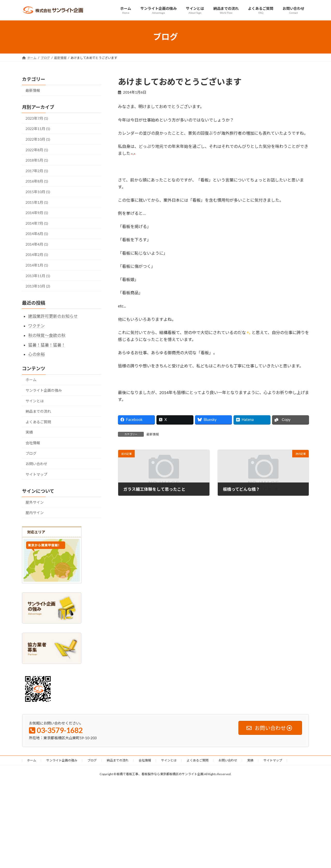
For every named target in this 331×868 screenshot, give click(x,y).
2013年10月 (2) (38, 286)
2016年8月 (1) (37, 181)
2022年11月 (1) (38, 129)
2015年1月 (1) (37, 202)
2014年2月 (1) (37, 255)
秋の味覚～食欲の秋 (47, 335)
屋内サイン (35, 513)
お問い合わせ (36, 464)
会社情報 (33, 443)
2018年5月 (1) (37, 160)
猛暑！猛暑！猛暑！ (47, 345)
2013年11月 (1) (38, 276)
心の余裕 (36, 354)
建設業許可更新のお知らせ (53, 316)
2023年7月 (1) (37, 118)
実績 (29, 432)
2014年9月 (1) (37, 213)
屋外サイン (35, 502)
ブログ (31, 453)
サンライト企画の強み (44, 390)
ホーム (31, 380)
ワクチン (36, 326)
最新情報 (153, 434)
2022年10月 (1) (38, 139)
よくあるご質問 (38, 422)
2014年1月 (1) (37, 265)
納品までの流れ (38, 411)
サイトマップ (36, 474)
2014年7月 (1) (37, 223)
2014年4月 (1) (37, 244)
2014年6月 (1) (37, 234)
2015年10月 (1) (38, 192)
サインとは (35, 401)
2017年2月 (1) (37, 171)
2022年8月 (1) (37, 150)
